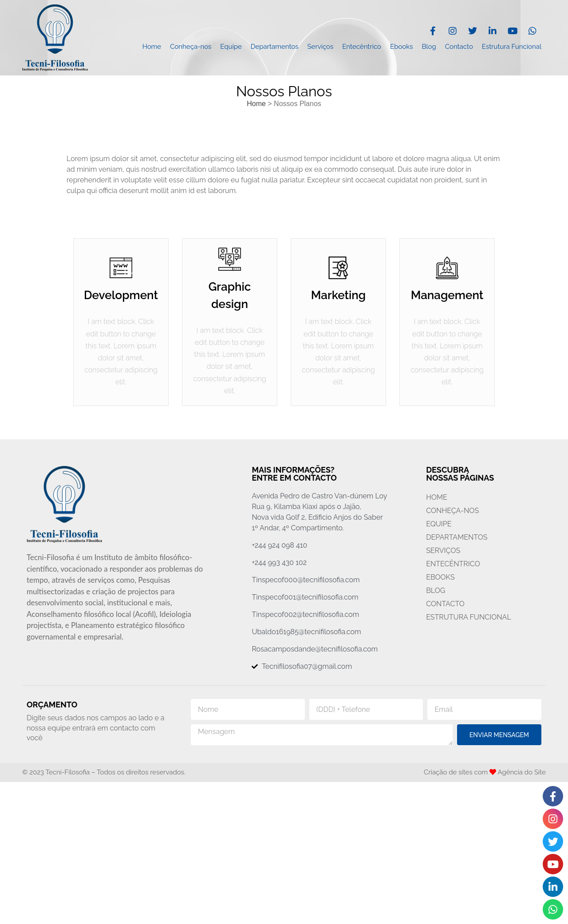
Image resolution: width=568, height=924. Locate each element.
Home (152, 47)
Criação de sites (448, 772)
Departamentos (275, 47)
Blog (429, 47)
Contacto (459, 47)
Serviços (321, 47)
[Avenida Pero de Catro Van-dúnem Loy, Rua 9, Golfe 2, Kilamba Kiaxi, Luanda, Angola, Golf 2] (284, 853)
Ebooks (401, 47)
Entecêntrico (362, 47)
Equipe (231, 47)
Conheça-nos (191, 47)
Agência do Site (522, 772)
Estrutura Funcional (512, 47)
